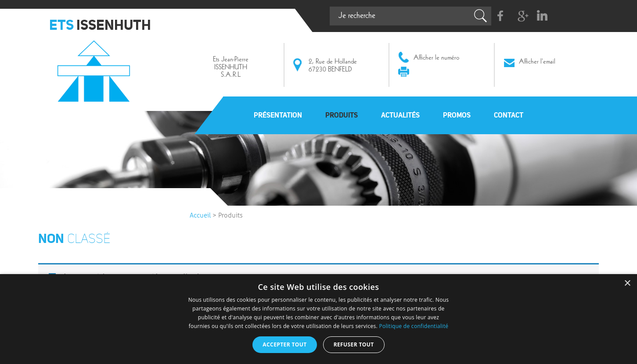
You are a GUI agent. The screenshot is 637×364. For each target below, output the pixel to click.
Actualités (400, 115)
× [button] (627, 284)
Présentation (278, 115)
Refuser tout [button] (354, 344)
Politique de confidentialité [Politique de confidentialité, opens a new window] (414, 326)
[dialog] (318, 319)
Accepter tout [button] (284, 344)
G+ (521, 16)
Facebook (501, 16)
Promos (457, 115)
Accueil (200, 215)
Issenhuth (96, 67)
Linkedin (542, 16)
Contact (509, 115)
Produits (342, 115)
